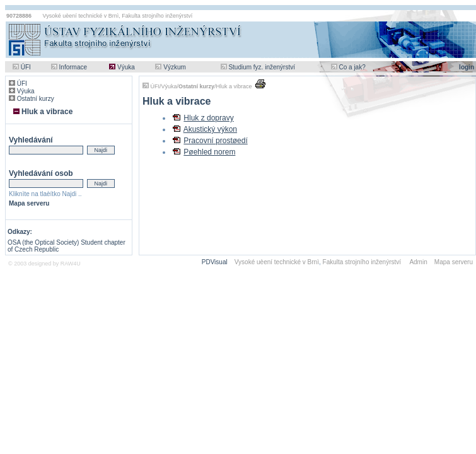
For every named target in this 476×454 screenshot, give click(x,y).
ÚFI (26, 67)
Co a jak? (352, 67)
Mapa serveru (29, 203)
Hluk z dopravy (208, 118)
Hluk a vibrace (47, 112)
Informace (73, 67)
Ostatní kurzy (36, 99)
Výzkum (175, 67)
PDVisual (215, 262)
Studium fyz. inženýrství (262, 67)
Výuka (126, 67)
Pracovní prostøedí (215, 141)
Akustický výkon (210, 129)
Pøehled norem (209, 152)
